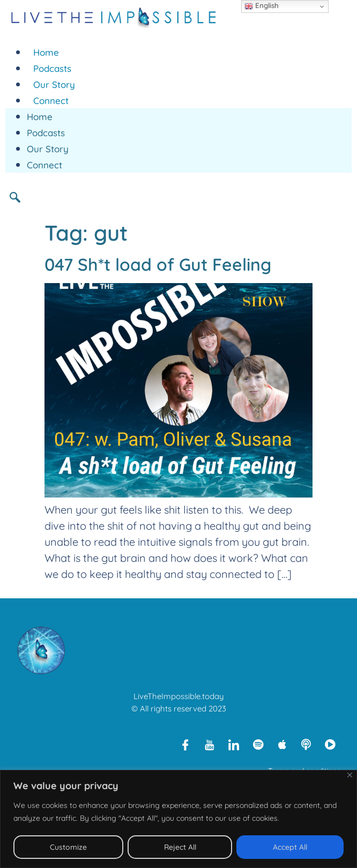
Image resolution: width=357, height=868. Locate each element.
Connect (51, 101)
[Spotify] (258, 744)
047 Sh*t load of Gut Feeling (158, 264)
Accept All (290, 847)
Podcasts (52, 68)
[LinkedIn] (234, 744)
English (262, 6)
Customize (68, 847)
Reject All (180, 847)
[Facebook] (185, 744)
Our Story (54, 84)
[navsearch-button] (19, 197)
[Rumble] (330, 744)
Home (46, 52)
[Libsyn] (306, 744)
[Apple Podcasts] (282, 744)
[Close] (350, 775)
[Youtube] (210, 744)
